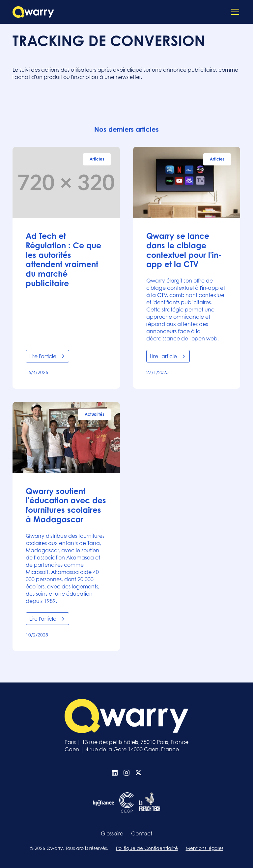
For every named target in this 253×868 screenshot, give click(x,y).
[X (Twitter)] (138, 773)
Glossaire (112, 833)
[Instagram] (126, 773)
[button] (234, 12)
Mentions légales (205, 848)
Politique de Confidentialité (147, 848)
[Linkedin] (115, 773)
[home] (33, 12)
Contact (142, 833)
